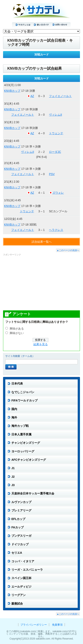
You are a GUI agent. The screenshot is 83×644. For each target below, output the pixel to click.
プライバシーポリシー (34, 625)
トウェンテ (56, 133)
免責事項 (57, 625)
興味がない (17, 333)
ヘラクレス (56, 230)
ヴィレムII (55, 115)
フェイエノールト (60, 96)
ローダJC (55, 152)
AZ (32, 96)
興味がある (17, 329)
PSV (52, 174)
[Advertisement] (42, 283)
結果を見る (41, 344)
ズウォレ (58, 193)
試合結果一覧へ (42, 242)
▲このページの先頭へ (68, 250)
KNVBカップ (12, 91)
